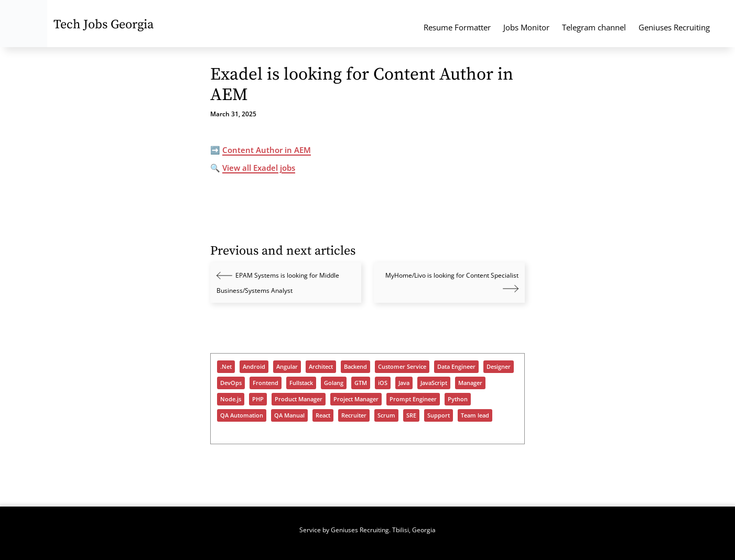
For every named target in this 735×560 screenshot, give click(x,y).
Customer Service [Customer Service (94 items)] (402, 367)
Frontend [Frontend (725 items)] (266, 383)
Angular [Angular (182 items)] (287, 367)
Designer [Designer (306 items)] (499, 367)
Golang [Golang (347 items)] (334, 383)
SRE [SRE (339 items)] (411, 415)
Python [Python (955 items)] (458, 399)
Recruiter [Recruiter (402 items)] (354, 415)
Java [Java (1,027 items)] (404, 383)
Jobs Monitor (526, 27)
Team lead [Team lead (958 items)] (475, 415)
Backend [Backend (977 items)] (355, 367)
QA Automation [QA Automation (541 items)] (242, 415)
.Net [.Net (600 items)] (226, 367)
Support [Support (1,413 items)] (439, 415)
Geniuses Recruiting (674, 27)
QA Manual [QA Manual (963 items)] (289, 415)
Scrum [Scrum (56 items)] (386, 415)
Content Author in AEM (267, 150)
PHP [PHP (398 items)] (258, 399)
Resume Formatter (457, 27)
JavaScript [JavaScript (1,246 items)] (434, 383)
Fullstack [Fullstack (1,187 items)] (301, 383)
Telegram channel (594, 27)
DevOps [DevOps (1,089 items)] (231, 383)
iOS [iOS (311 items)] (383, 383)
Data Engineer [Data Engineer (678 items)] (456, 367)
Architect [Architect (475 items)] (321, 367)
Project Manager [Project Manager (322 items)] (356, 399)
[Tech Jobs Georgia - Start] (24, 24)
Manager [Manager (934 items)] (470, 383)
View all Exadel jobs (259, 168)
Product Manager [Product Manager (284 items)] (299, 399)
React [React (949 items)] (323, 415)
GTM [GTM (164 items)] (361, 383)
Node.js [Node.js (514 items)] (231, 399)
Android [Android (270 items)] (254, 367)
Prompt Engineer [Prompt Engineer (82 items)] (413, 399)
